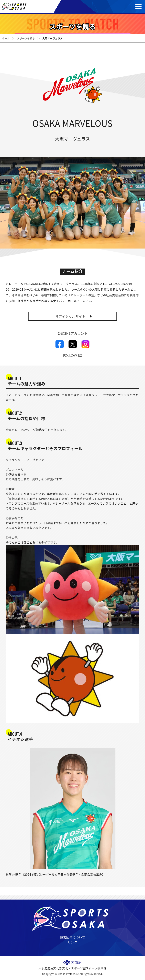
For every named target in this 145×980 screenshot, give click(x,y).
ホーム (6, 38)
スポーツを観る (26, 38)
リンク (72, 942)
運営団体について (73, 937)
